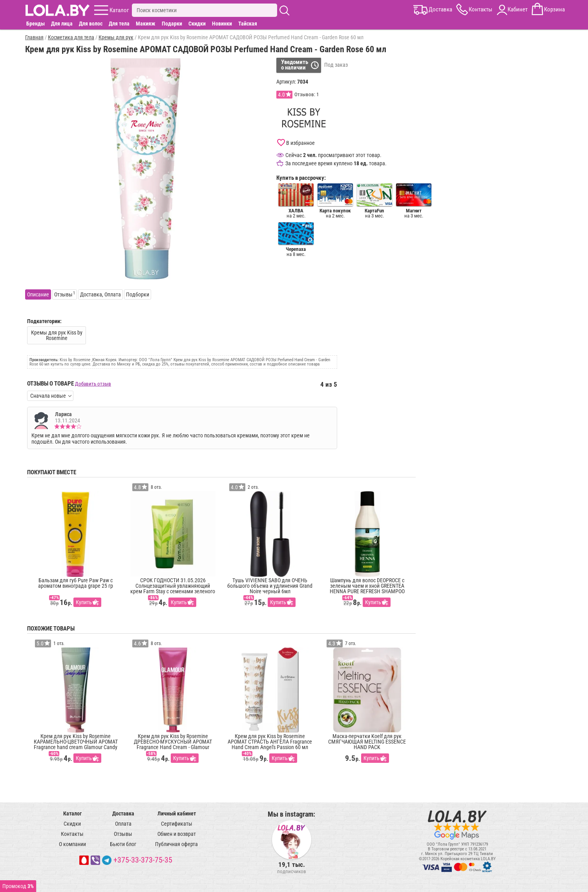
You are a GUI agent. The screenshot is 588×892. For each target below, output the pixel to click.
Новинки (222, 24)
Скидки (197, 24)
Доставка (123, 813)
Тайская (248, 24)
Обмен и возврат (177, 834)
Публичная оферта (176, 844)
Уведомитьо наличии (295, 65)
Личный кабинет (177, 813)
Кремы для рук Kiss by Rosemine (57, 335)
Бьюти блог (123, 844)
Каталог (72, 813)
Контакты (72, 834)
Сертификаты (177, 824)
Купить (84, 602)
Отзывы (123, 834)
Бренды (36, 24)
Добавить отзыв (93, 384)
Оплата (123, 824)
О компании (72, 844)
